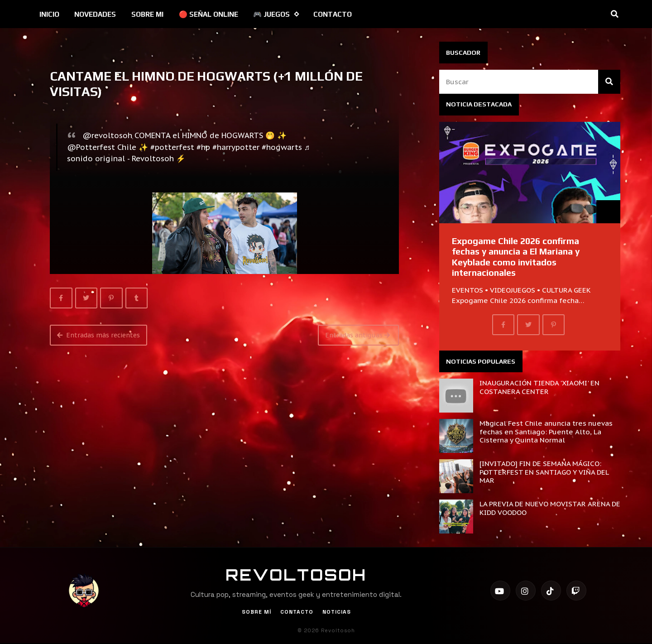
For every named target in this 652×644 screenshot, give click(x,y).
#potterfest (172, 147)
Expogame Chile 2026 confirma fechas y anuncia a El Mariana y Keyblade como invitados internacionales (516, 257)
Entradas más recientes (98, 335)
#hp (203, 147)
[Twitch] (576, 591)
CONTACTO (333, 14)
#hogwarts (282, 147)
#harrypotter (236, 147)
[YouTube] (500, 591)
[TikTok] (551, 591)
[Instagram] (526, 591)
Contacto (297, 612)
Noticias (337, 612)
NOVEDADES (95, 14)
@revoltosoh (107, 135)
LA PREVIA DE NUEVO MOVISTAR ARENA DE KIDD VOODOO (550, 508)
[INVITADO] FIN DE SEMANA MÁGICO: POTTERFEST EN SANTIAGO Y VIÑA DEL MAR (544, 472)
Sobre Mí (256, 612)
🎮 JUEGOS (276, 14)
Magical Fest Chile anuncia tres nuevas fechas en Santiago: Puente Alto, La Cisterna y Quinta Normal (546, 431)
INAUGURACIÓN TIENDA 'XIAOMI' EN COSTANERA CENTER (539, 387)
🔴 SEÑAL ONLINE (209, 14)
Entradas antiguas (357, 335)
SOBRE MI (147, 14)
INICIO (49, 14)
